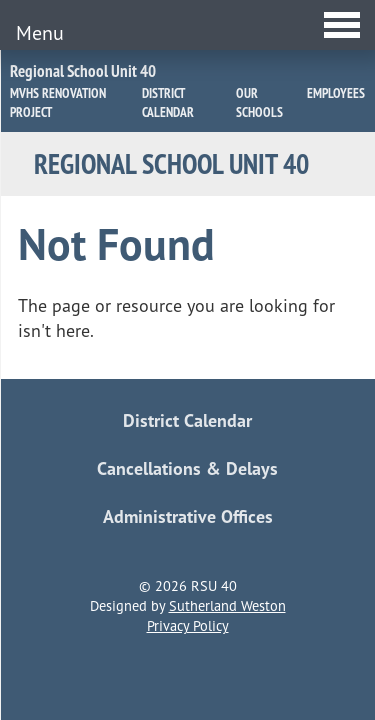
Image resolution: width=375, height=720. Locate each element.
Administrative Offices (188, 516)
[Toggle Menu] (187, 25)
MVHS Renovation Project (58, 102)
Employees (336, 93)
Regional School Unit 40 (83, 71)
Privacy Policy (188, 626)
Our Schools (259, 102)
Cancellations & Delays (187, 468)
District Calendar (168, 102)
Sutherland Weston (227, 606)
